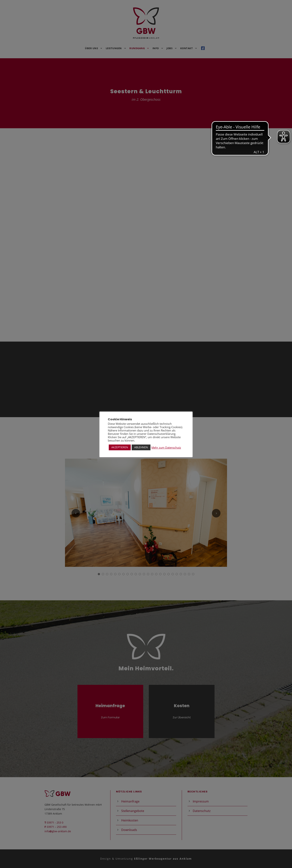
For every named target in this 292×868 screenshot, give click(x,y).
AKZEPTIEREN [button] (120, 447)
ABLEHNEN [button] (141, 447)
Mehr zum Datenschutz (166, 447)
